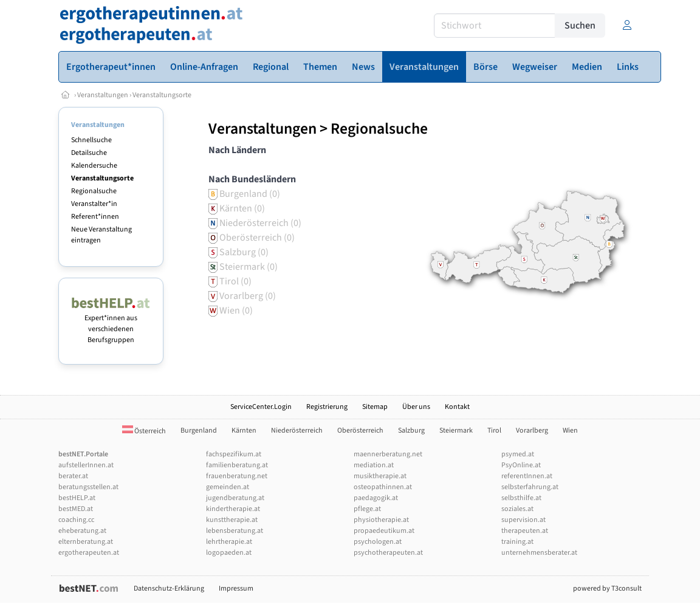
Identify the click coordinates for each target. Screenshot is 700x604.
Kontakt (457, 407)
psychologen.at (378, 542)
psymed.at (518, 454)
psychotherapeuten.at (388, 553)
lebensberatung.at (235, 531)
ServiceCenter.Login (261, 407)
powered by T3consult (607, 589)
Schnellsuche (91, 140)
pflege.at (367, 509)
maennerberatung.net (388, 454)
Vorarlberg (532, 431)
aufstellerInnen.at (86, 465)
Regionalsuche (94, 191)
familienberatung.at (237, 465)
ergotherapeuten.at (89, 553)
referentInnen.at (527, 476)
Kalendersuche (94, 166)
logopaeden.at (229, 553)
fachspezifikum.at (234, 454)
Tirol (494, 431)
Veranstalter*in (94, 204)
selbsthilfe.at (521, 498)
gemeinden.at (228, 487)
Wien (570, 431)
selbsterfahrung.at (530, 487)
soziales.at (517, 509)
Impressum (236, 589)
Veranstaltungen (103, 95)
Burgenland (199, 431)
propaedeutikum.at (384, 531)
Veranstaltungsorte (162, 95)
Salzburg (411, 431)
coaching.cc (76, 520)
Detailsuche (89, 153)
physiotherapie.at (381, 520)
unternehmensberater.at (539, 553)
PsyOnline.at (521, 465)
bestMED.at (76, 509)
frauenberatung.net (237, 476)
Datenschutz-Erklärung (169, 589)
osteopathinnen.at (383, 487)
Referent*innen (95, 217)
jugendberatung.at (235, 498)
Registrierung (327, 407)
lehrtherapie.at (229, 542)
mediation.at (374, 465)
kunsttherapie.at (232, 520)
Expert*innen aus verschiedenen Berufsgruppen (111, 324)
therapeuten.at (525, 531)
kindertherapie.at (233, 509)
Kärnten (244, 431)
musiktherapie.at (380, 476)
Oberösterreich (360, 431)
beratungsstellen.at (88, 487)
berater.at (73, 476)
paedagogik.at (376, 498)
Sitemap (375, 407)
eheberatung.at (82, 531)
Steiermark (456, 431)
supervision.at (523, 520)
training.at (517, 542)
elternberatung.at (86, 542)
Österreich (144, 431)
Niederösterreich (297, 431)
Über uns (416, 407)
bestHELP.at (77, 498)
